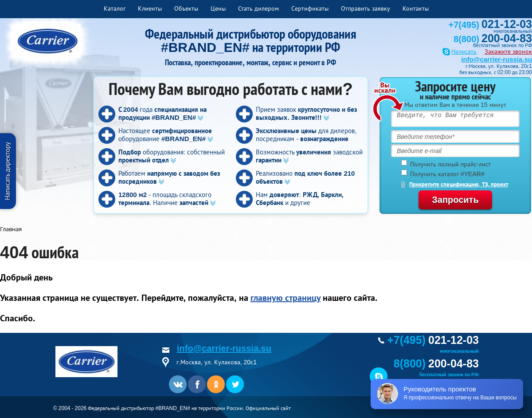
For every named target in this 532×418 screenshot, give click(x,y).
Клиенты (150, 8)
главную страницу (286, 298)
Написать (464, 52)
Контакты (416, 8)
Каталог (115, 8)
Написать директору (7, 171)
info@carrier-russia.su (497, 59)
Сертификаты (310, 8)
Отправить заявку (366, 8)
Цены (218, 8)
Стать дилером (258, 8)
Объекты (186, 8)
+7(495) (490, 25)
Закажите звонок (508, 51)
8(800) (493, 39)
